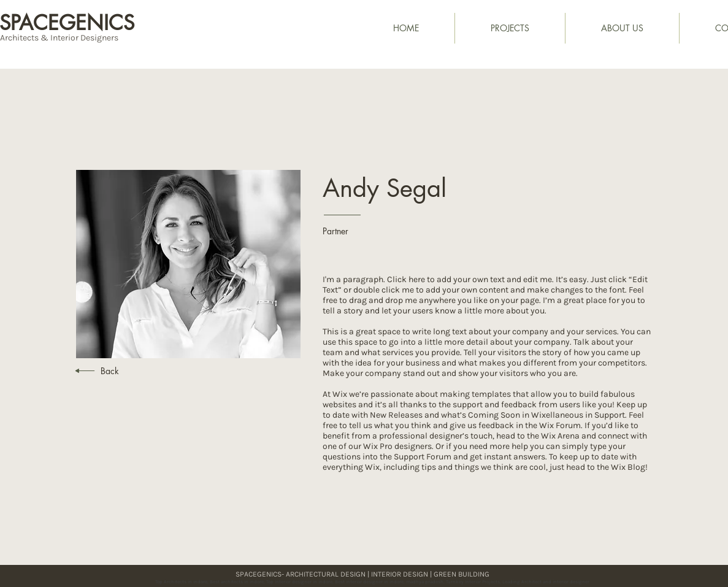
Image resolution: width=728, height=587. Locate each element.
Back (110, 371)
